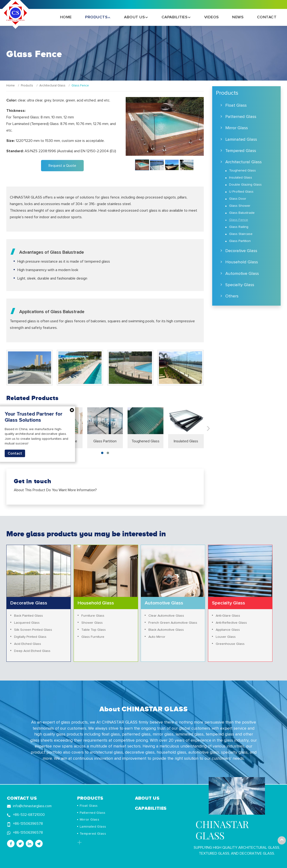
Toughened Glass (145, 441)
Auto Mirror (157, 637)
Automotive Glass (242, 274)
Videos (211, 17)
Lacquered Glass (27, 623)
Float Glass (236, 105)
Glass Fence (239, 220)
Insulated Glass (186, 441)
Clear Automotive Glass (166, 616)
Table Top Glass (94, 630)
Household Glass (242, 262)
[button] (102, 453)
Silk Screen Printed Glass (33, 630)
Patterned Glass (241, 117)
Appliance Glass (228, 630)
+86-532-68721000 (29, 815)
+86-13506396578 (28, 824)
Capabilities (151, 808)
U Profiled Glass (241, 192)
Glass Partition (105, 441)
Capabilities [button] (175, 17)
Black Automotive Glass (166, 630)
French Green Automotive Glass (173, 623)
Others (232, 296)
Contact (267, 17)
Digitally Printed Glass (30, 637)
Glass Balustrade (242, 213)
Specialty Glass (240, 285)
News (238, 17)
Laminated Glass (241, 139)
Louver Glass (226, 637)
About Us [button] (135, 17)
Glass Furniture (93, 637)
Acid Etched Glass (28, 644)
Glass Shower (240, 206)
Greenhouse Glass (230, 644)
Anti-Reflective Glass (231, 623)
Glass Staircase (241, 234)
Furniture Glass (93, 616)
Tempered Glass (241, 151)
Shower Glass (92, 623)
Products (27, 86)
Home (66, 17)
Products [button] (97, 17)
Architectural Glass (52, 86)
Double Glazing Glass (245, 185)
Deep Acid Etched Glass (32, 651)
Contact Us (22, 798)
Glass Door (238, 199)
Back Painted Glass (28, 616)
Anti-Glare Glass (228, 616)
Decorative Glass (241, 251)
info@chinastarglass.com (32, 806)
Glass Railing (239, 227)
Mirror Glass (237, 128)
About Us (147, 798)
